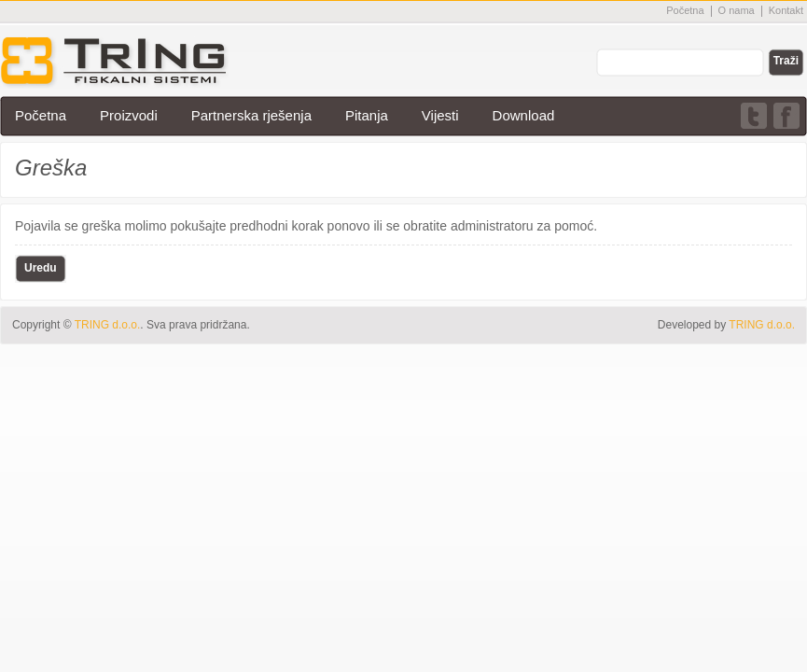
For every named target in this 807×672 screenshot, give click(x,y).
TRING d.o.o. (762, 325)
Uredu (41, 268)
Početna (685, 10)
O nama (737, 10)
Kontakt (786, 10)
